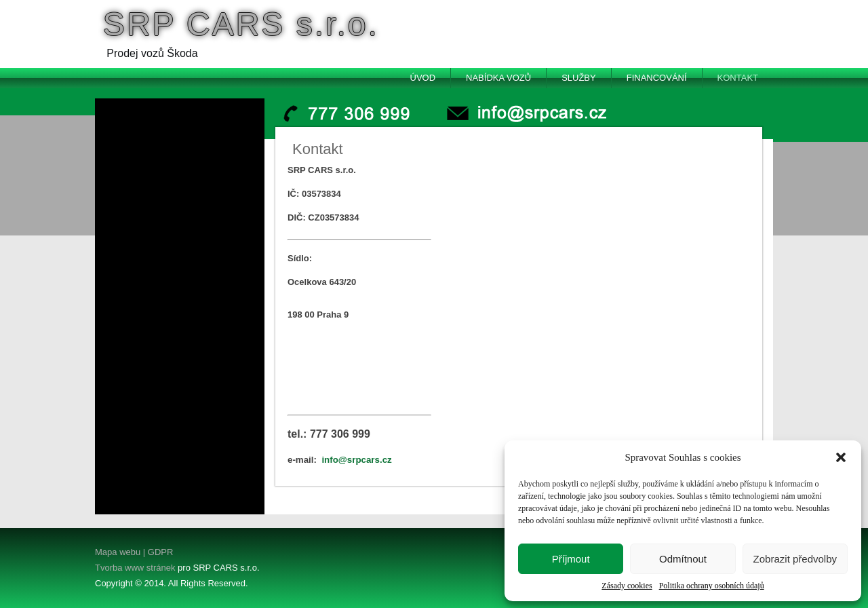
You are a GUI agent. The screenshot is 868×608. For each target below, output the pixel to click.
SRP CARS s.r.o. (241, 24)
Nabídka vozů (498, 78)
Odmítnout (683, 559)
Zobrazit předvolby (795, 559)
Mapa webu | (120, 552)
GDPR (159, 552)
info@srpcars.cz (356, 460)
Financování (657, 78)
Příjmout (571, 559)
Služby (579, 78)
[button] (841, 457)
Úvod (423, 78)
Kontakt (738, 78)
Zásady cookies (627, 586)
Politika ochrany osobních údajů (712, 586)
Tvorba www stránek (135, 568)
